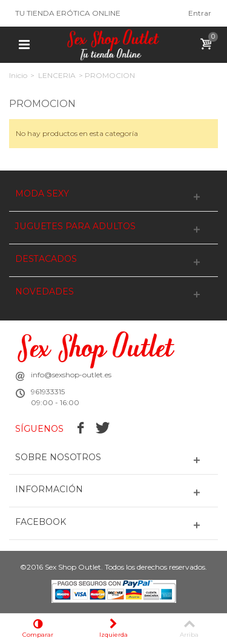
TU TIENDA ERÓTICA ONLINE (68, 13)
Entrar (200, 13)
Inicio (18, 75)
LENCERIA (57, 75)
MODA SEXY (42, 194)
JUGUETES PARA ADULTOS (75, 226)
